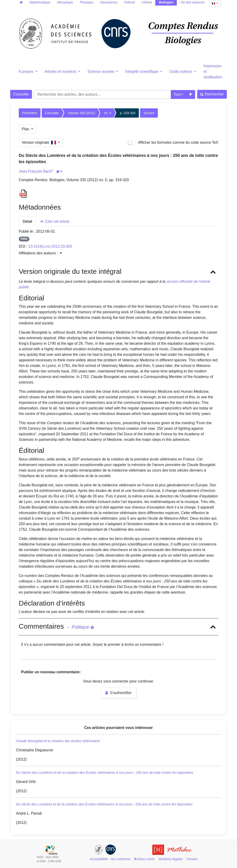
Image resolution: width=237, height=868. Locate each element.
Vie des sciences (192, 2)
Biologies (166, 2)
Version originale (39, 142)
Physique (87, 2)
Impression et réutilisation (213, 72)
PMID (24, 239)
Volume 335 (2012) (81, 113)
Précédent (30, 113)
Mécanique (65, 2)
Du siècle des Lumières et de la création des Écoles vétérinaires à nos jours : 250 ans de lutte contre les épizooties (104, 804)
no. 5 (108, 113)
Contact (192, 859)
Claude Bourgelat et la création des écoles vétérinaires (58, 741)
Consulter (21, 94)
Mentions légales (171, 859)
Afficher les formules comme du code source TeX (173, 143)
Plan (26, 129)
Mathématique (40, 2)
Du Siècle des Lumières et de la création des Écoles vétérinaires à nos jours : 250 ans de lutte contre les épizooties (105, 772)
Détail (27, 221)
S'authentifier (118, 693)
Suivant (149, 113)
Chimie (147, 2)
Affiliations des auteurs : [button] (40, 253)
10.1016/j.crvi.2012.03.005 (50, 246)
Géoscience (109, 2)
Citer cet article (55, 221)
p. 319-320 (128, 113)
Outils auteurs (181, 72)
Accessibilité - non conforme (110, 859)
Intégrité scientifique (142, 72)
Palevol (130, 2)
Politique (83, 627)
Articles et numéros (61, 72)
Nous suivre (145, 859)
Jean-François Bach (35, 171)
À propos (26, 72)
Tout (177, 94)
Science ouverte (101, 72)
